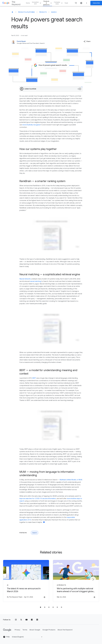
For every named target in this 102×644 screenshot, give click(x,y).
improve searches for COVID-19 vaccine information (38, 499)
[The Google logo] (7, 630)
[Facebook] (32, 620)
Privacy (17, 630)
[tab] (41, 607)
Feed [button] (66, 3)
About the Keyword (65, 630)
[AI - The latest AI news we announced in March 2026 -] (26, 581)
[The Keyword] (12, 12)
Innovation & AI (37, 3)
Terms (25, 630)
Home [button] (28, 3)
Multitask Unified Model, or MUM (71, 480)
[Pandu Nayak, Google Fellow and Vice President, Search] (43, 42)
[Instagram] (16, 620)
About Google (35, 630)
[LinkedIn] (37, 620)
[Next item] (93, 579)
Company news (58, 3)
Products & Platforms (26, 12)
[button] (87, 41)
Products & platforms (48, 3)
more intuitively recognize (31, 125)
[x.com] (21, 620)
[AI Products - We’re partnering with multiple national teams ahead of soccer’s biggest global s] (76, 581)
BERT (34, 378)
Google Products (49, 630)
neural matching (36, 281)
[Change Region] (27, 637)
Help (6, 637)
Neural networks (25, 279)
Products (43, 12)
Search (54, 12)
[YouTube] (27, 620)
